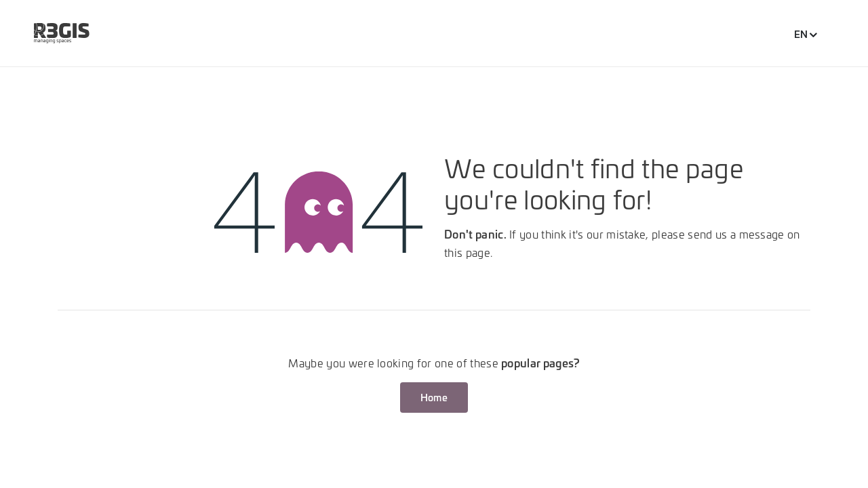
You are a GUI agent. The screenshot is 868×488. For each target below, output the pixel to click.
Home (434, 397)
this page (467, 252)
